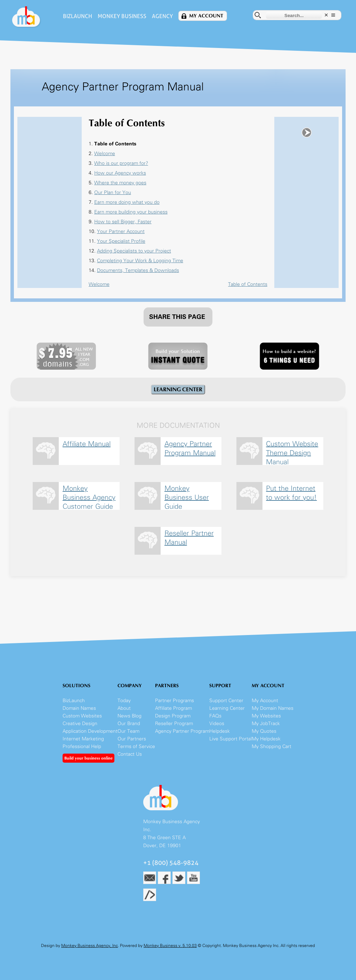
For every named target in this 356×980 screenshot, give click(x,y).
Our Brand (129, 724)
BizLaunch (78, 16)
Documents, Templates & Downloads (138, 270)
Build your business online (88, 758)
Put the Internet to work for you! (291, 493)
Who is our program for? (121, 163)
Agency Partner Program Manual (190, 448)
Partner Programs (175, 701)
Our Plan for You (113, 192)
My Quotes (264, 731)
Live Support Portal (230, 739)
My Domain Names (273, 708)
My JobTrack (266, 724)
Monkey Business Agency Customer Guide (89, 496)
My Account (206, 16)
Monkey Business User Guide (187, 496)
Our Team (128, 731)
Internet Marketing (83, 739)
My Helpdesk (266, 739)
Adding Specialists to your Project (134, 251)
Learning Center (227, 708)
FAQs (215, 716)
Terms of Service (136, 746)
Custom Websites (82, 716)
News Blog (130, 716)
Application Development (90, 731)
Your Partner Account (121, 231)
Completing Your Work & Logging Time (140, 261)
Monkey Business (122, 16)
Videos (217, 724)
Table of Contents (248, 284)
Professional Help (82, 746)
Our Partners (132, 739)
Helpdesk (220, 731)
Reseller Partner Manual (189, 538)
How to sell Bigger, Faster (123, 222)
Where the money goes (120, 183)
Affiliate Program (173, 708)
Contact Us (130, 754)
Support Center (226, 701)
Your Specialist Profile (121, 241)
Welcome (105, 154)
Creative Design (80, 724)
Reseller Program (174, 724)
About (124, 708)
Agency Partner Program (182, 731)
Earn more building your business (131, 212)
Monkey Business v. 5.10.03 (170, 946)
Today (124, 701)
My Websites (266, 716)
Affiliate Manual (87, 444)
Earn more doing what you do (127, 202)
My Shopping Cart (272, 746)
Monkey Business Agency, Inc (90, 946)
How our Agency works (120, 173)
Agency (162, 16)
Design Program (173, 716)
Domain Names (79, 708)
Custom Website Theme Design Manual (292, 452)
